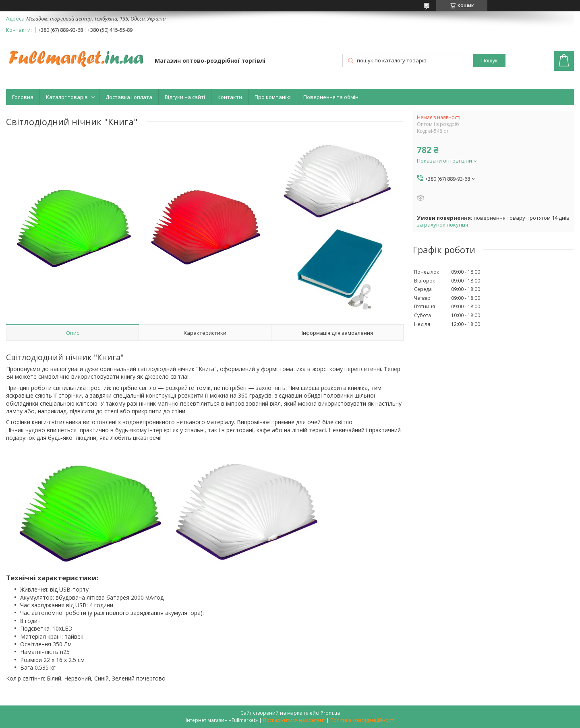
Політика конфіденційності (362, 720)
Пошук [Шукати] (489, 61)
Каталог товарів (67, 97)
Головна (23, 97)
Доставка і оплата (129, 97)
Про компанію (273, 97)
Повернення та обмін (331, 97)
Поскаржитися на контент (294, 720)
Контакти (230, 97)
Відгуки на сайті (185, 97)
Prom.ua (330, 713)
